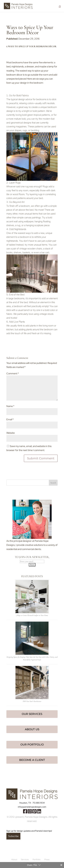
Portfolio (37, 859)
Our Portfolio (32, 745)
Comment (13, 373)
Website (11, 433)
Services (25, 859)
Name (10, 406)
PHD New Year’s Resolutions (32, 701)
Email (10, 419)
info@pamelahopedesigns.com (32, 807)
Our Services (32, 714)
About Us (32, 729)
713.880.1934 (39, 803)
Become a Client (32, 760)
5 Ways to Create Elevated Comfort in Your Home (32, 615)
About (14, 859)
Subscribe (13, 836)
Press (47, 859)
